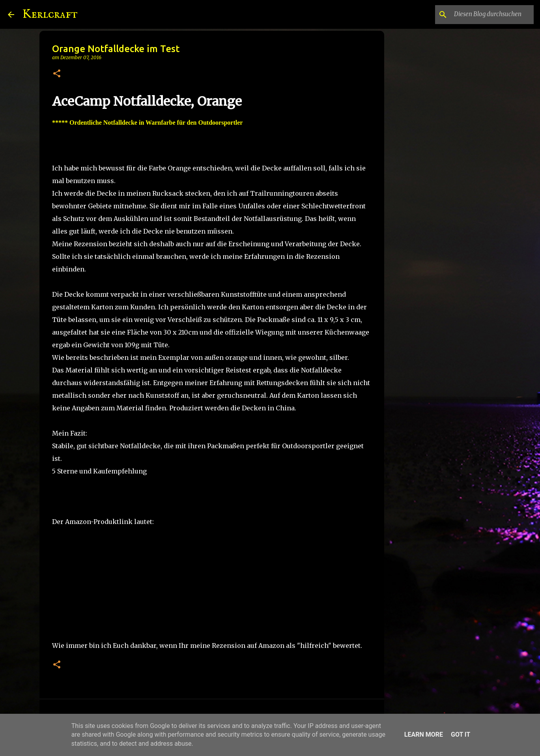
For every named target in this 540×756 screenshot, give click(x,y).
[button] (57, 74)
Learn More (424, 734)
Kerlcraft (50, 14)
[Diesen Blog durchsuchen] (492, 15)
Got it (461, 734)
